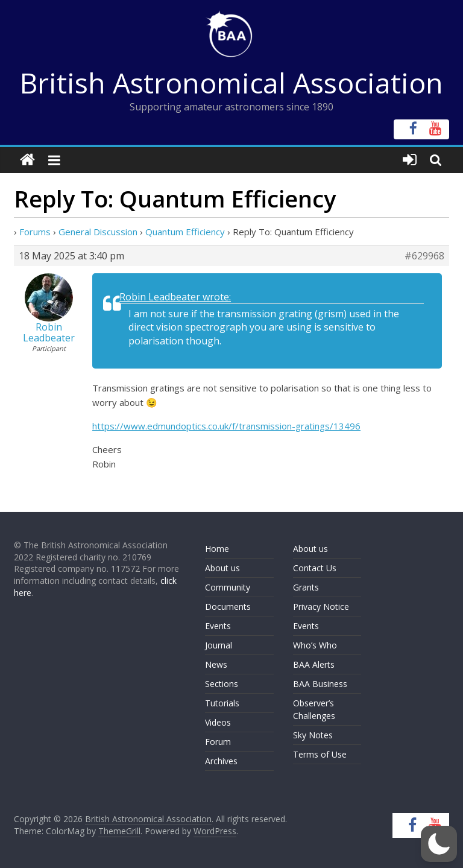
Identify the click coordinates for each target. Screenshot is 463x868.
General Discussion (98, 232)
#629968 (424, 256)
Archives (221, 761)
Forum (218, 742)
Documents (228, 607)
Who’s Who (315, 645)
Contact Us (315, 568)
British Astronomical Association (231, 83)
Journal (219, 645)
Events (218, 626)
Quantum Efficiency (185, 232)
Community (228, 587)
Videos (218, 722)
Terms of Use (320, 754)
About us (222, 568)
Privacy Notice (321, 607)
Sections (222, 684)
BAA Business (320, 684)
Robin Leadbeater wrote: (175, 297)
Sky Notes (313, 735)
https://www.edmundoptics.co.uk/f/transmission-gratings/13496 (226, 426)
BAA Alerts (314, 664)
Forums (35, 232)
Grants (306, 587)
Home (217, 549)
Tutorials (222, 703)
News (216, 664)
